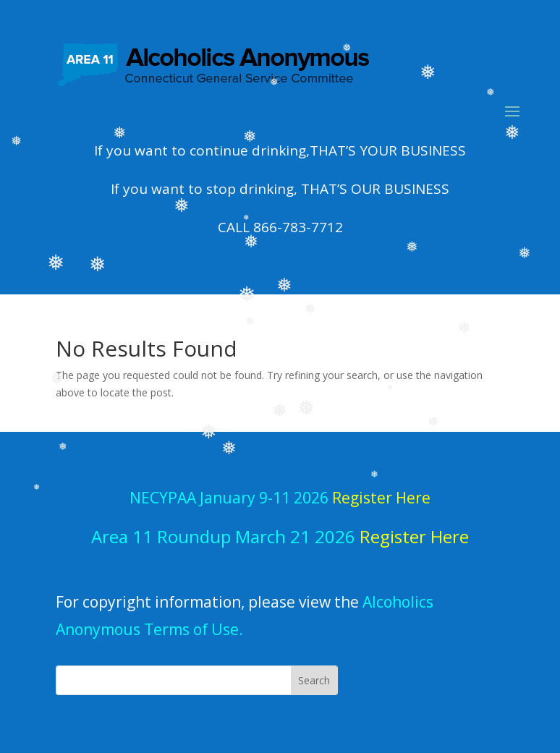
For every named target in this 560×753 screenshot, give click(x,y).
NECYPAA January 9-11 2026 (280, 498)
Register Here (414, 536)
